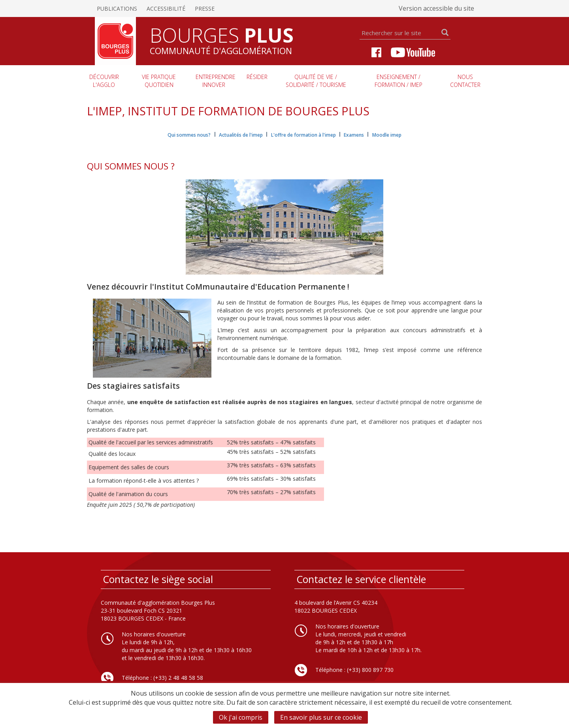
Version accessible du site (436, 8)
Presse (205, 8)
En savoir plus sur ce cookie (321, 717)
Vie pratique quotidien (159, 81)
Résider (257, 77)
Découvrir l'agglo (104, 81)
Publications (117, 8)
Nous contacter (465, 81)
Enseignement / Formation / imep (398, 81)
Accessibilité (166, 8)
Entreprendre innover (216, 81)
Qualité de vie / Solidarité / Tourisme (316, 81)
